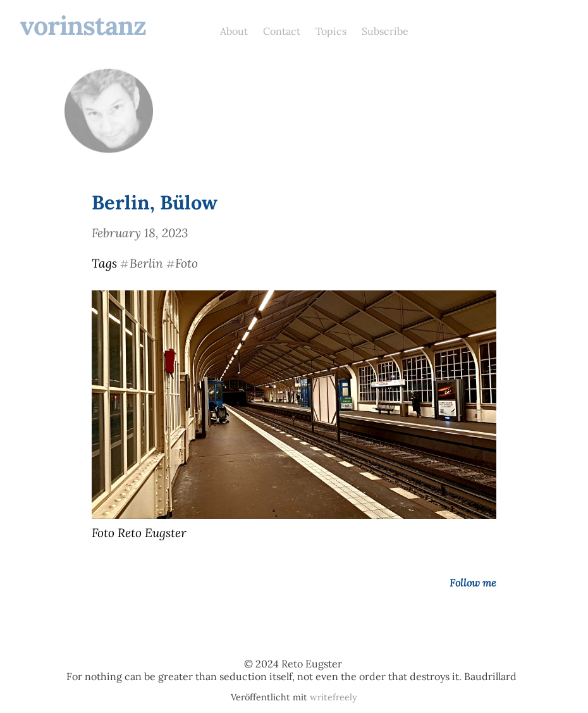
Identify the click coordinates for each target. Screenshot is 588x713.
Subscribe (385, 31)
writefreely (334, 697)
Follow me (473, 583)
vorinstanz (83, 26)
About (234, 31)
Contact (282, 31)
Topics (331, 31)
